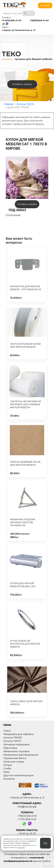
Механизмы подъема (16, 751)
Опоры (8, 765)
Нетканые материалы (16, 745)
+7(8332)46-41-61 (39, 20)
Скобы (7, 769)
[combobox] (18, 13)
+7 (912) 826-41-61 (11, 20)
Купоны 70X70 (12, 741)
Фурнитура (10, 748)
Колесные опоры (14, 762)
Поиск (29, 13)
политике (21, 847)
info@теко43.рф (27, 807)
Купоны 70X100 (13, 738)
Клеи (7, 772)
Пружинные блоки (15, 758)
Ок (45, 843)
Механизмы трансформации (21, 755)
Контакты (9, 779)
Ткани (7, 731)
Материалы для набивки (19, 734)
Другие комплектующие (19, 775)
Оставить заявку (22, 84)
